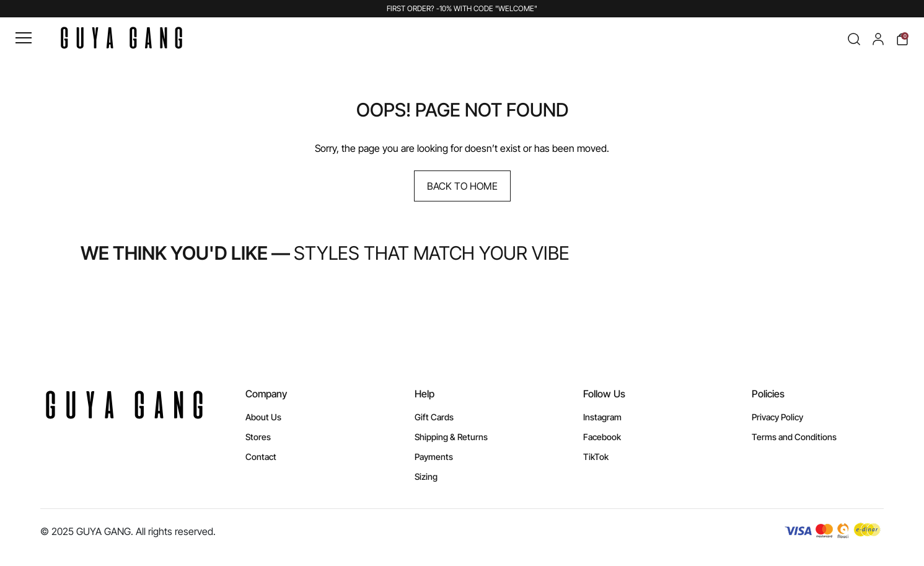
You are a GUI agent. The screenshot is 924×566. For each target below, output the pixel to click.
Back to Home (462, 186)
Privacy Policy (777, 417)
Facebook (602, 437)
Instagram (602, 417)
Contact (261, 457)
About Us (263, 417)
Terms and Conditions (794, 437)
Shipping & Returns (451, 437)
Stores (258, 437)
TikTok (596, 457)
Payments (434, 457)
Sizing (426, 476)
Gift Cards (434, 417)
